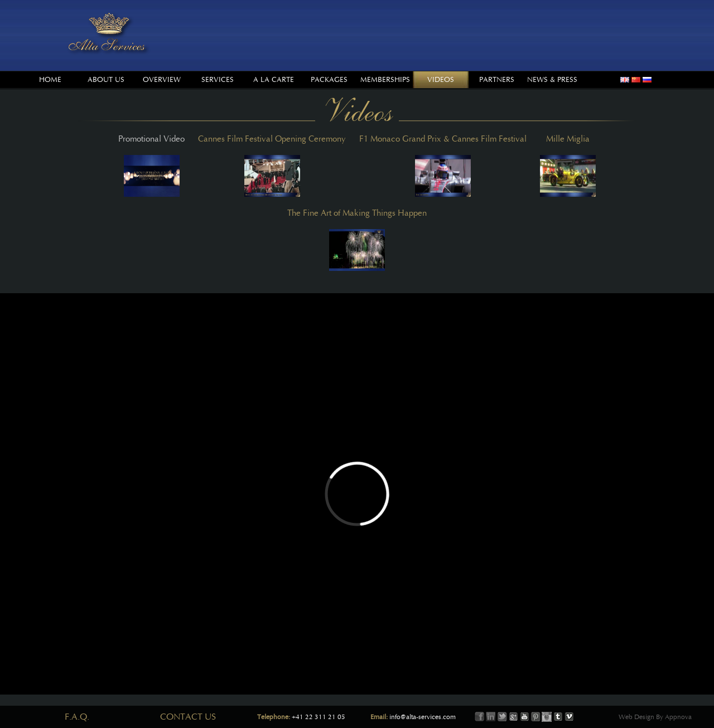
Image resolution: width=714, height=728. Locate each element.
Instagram (547, 717)
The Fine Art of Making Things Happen (357, 239)
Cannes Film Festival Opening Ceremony (272, 165)
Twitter (502, 717)
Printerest (535, 717)
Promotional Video (151, 165)
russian (647, 80)
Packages (329, 80)
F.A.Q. (77, 717)
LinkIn (491, 717)
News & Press (552, 80)
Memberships (385, 80)
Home (50, 80)
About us (106, 80)
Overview (162, 80)
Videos (441, 80)
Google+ (513, 717)
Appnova (677, 717)
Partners (497, 80)
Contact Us (188, 717)
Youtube (524, 717)
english (625, 80)
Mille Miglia (568, 165)
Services (218, 80)
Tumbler (558, 717)
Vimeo (569, 717)
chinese (636, 80)
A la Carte (274, 80)
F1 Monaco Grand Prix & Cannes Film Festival (443, 165)
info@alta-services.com (423, 717)
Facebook (480, 717)
